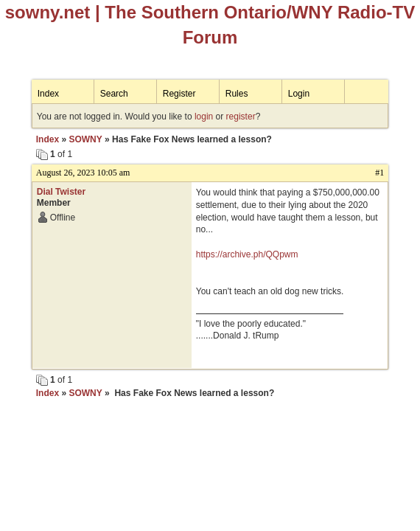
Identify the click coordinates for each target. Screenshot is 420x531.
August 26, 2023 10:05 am (83, 173)
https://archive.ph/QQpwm (247, 254)
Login (299, 94)
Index (48, 94)
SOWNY (85, 139)
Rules (237, 94)
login (204, 117)
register (241, 117)
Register (179, 94)
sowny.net (48, 12)
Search (114, 94)
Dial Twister (61, 192)
